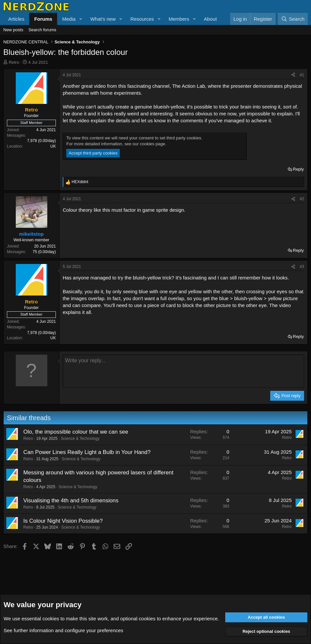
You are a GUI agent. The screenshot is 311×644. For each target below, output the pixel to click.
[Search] (293, 19)
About (210, 19)
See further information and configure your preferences (63, 630)
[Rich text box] (183, 371)
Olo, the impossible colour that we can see (76, 432)
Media (69, 19)
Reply (298, 169)
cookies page (153, 144)
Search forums (43, 30)
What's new (103, 19)
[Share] (293, 75)
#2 (302, 199)
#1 (302, 75)
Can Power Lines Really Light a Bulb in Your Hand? (87, 452)
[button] (81, 19)
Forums (43, 19)
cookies (51, 619)
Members (179, 19)
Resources (142, 19)
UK (53, 146)
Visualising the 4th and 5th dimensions (71, 501)
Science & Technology (80, 439)
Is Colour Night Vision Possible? (63, 521)
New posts (13, 30)
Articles (16, 19)
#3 (302, 267)
